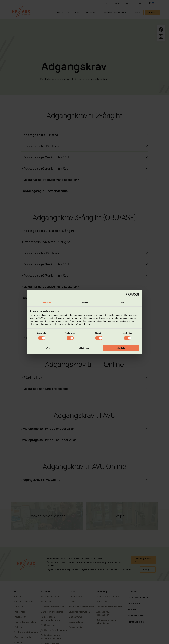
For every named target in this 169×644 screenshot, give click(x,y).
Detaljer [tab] (84, 303)
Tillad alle (121, 348)
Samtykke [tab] (46, 303)
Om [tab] (123, 303)
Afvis (48, 348)
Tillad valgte (84, 348)
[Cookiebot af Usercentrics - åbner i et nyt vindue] (128, 294)
